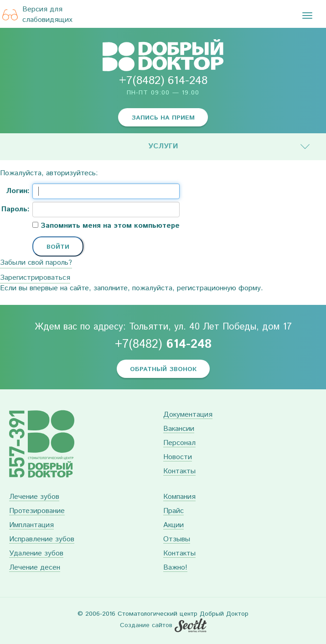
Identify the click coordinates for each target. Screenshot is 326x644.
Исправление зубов (42, 540)
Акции (173, 526)
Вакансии (179, 429)
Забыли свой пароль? (36, 263)
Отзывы (177, 540)
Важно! (175, 568)
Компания (179, 497)
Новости (178, 458)
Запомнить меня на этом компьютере (109, 226)
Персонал (179, 443)
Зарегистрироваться (35, 278)
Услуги (163, 146)
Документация (188, 415)
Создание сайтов (146, 625)
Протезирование (37, 511)
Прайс (173, 511)
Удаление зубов (36, 554)
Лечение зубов (34, 497)
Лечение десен (35, 568)
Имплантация (31, 526)
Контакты (179, 472)
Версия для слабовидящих (37, 15)
